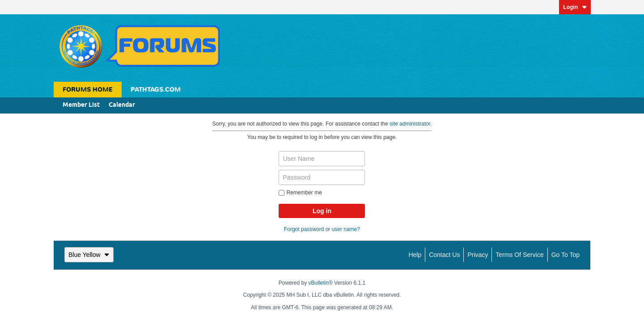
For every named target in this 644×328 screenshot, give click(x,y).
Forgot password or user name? (322, 229)
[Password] (322, 177)
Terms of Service (519, 255)
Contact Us (444, 255)
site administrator (410, 124)
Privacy (478, 255)
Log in (322, 211)
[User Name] (322, 159)
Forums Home (88, 90)
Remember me (300, 193)
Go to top (566, 255)
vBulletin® (321, 283)
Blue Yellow (89, 255)
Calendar (122, 105)
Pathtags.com (156, 90)
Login (575, 7)
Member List (81, 105)
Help (415, 255)
